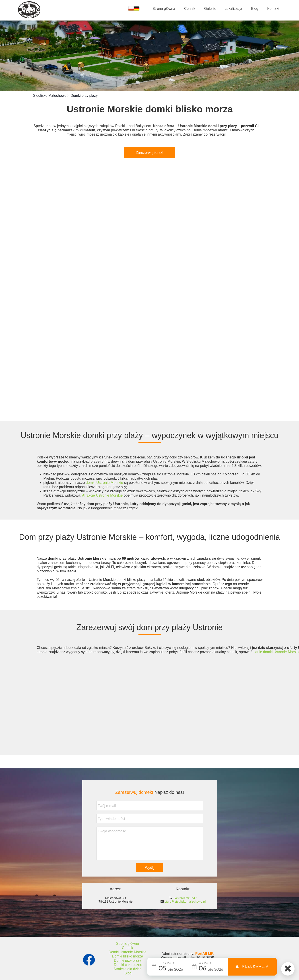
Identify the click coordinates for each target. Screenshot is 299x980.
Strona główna (128, 944)
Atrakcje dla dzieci (128, 969)
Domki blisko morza (128, 956)
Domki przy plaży (128, 960)
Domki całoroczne (128, 965)
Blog (128, 973)
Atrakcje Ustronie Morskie (102, 495)
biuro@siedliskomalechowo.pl (185, 902)
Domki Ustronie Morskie (128, 952)
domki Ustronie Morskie (104, 483)
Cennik (128, 948)
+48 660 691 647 (185, 898)
